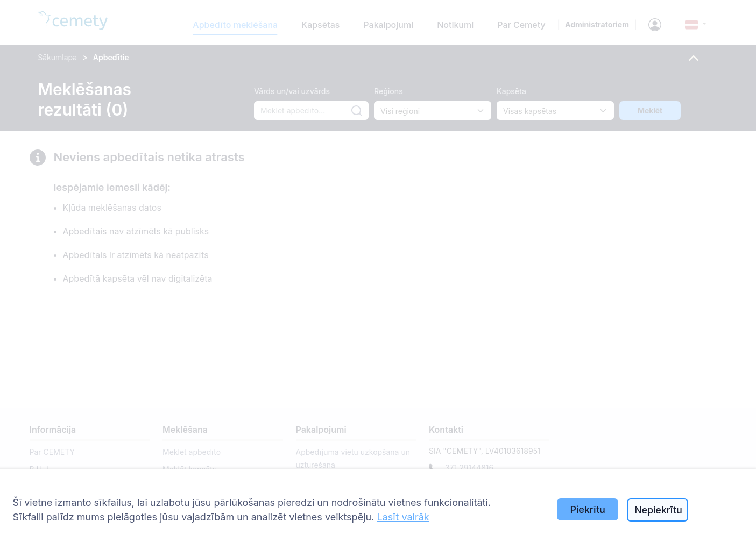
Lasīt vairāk (403, 517)
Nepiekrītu (658, 510)
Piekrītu (588, 509)
